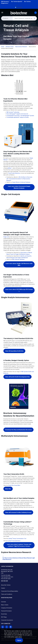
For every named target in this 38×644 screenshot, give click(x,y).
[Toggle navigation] (2, 12)
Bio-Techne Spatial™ (17, 1)
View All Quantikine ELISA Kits (14, 351)
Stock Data (4, 614)
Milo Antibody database (18, 259)
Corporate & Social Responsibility (10, 591)
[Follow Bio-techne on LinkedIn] (3, 627)
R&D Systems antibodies (13, 112)
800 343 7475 (9, 577)
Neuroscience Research (21, 47)
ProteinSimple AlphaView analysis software (18, 117)
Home (3, 47)
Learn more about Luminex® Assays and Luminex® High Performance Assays (19, 545)
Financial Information (6, 611)
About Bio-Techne (6, 585)
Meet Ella (8, 489)
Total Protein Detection (14, 173)
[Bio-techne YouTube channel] (11, 627)
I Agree (19, 640)
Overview (3, 602)
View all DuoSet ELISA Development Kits (17, 377)
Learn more (18, 637)
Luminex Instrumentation (14, 541)
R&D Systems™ (5, 1)
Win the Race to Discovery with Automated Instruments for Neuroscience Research (19, 179)
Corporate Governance (7, 620)
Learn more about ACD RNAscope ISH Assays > (19, 290)
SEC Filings (4, 617)
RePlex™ (10, 168)
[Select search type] (7, 18)
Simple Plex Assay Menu (14, 485)
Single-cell (6, 237)
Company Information (7, 608)
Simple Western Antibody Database (21, 182)
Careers (3, 588)
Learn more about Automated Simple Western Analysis (19, 187)
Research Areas (10, 47)
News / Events (5, 605)
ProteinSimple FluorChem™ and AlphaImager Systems (20, 116)
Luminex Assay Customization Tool (17, 538)
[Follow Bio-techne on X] (7, 627)
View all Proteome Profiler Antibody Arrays (18, 512)
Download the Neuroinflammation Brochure (18, 430)
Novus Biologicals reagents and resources (17, 114)
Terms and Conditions (7, 594)
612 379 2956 (7, 575)
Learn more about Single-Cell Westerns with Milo (19, 264)
